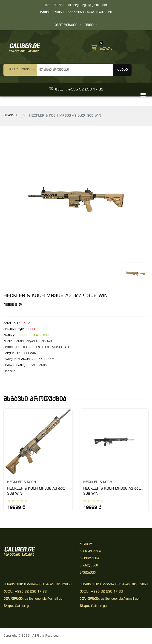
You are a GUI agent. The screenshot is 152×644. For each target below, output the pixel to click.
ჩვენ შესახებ (90, 551)
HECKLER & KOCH (34, 336)
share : (9, 372)
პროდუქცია (89, 558)
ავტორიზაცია (68, 25)
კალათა (101, 47)
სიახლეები (89, 566)
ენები (91, 25)
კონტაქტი (88, 573)
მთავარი (11, 116)
